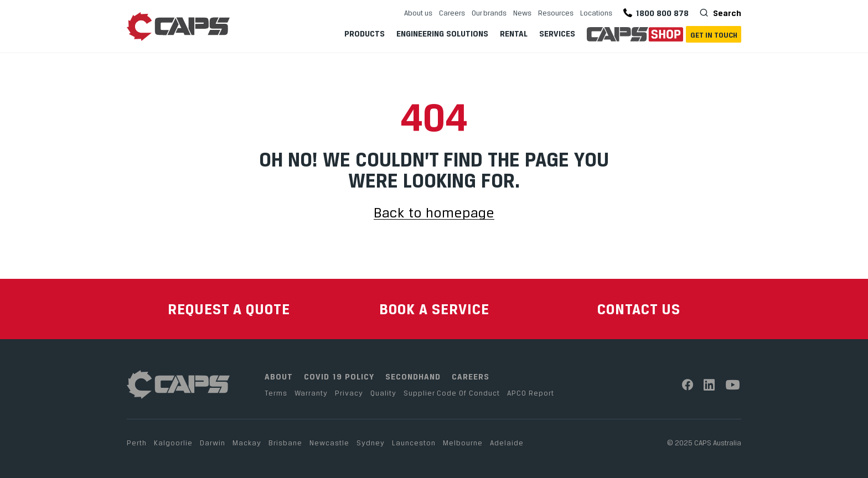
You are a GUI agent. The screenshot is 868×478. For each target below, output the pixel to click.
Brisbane (285, 443)
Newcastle (329, 443)
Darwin (213, 443)
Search (726, 12)
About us (418, 13)
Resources (556, 13)
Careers (452, 13)
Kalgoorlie (173, 443)
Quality (383, 393)
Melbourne (463, 443)
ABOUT (279, 376)
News (522, 13)
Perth (137, 443)
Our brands (489, 13)
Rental (514, 33)
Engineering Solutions (442, 33)
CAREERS (471, 376)
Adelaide (507, 443)
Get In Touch (714, 35)
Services (557, 33)
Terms (276, 393)
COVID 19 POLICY (339, 376)
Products (365, 33)
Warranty (311, 393)
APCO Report (531, 393)
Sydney (371, 443)
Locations (596, 13)
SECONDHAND (413, 376)
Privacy (349, 393)
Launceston (414, 443)
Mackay (247, 443)
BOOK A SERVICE (434, 309)
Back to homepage (434, 213)
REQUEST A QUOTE (229, 309)
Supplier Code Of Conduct (452, 393)
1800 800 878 (656, 13)
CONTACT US (639, 309)
